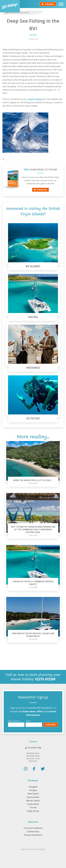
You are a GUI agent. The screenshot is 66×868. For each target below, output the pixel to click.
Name (28, 721)
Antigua (33, 790)
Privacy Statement (33, 835)
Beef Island (33, 794)
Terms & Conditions (33, 828)
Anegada (33, 787)
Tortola (33, 808)
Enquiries (48, 4)
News (7, 13)
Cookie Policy (33, 832)
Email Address (15, 721)
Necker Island (33, 801)
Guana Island (33, 797)
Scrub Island (33, 804)
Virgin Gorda (33, 811)
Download (40, 190)
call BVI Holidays (35, 99)
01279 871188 (35, 748)
